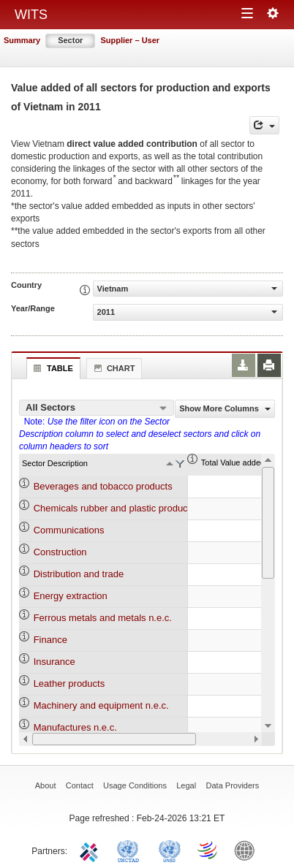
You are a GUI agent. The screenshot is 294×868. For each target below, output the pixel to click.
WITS (31, 15)
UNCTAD (131, 850)
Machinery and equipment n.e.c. (101, 705)
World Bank (248, 850)
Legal (186, 785)
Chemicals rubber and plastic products (114, 508)
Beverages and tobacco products (103, 486)
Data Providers (233, 785)
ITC (91, 850)
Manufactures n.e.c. (75, 727)
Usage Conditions (135, 785)
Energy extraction (71, 596)
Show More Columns (225, 408)
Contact (80, 785)
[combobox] (97, 408)
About (46, 785)
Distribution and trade (79, 574)
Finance (50, 640)
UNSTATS (170, 850)
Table (52, 368)
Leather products (69, 684)
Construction (60, 552)
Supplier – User (130, 40)
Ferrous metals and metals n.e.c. (103, 618)
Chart (113, 368)
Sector (70, 40)
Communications (69, 530)
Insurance (54, 662)
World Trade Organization (208, 850)
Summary (22, 40)
